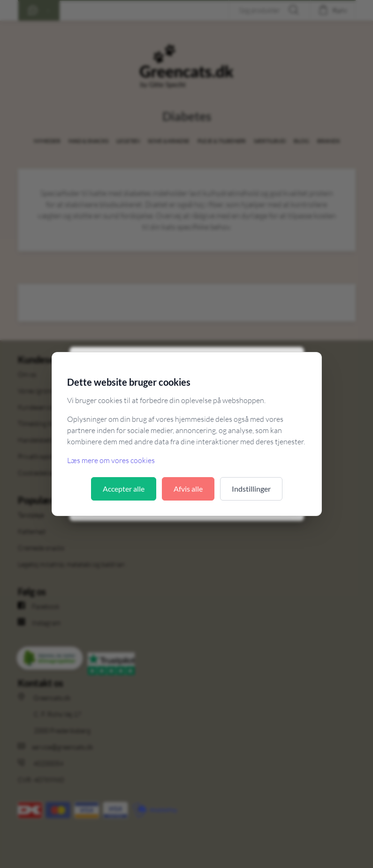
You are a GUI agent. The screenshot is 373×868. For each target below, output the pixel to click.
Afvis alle (188, 489)
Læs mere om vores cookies (111, 460)
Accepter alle (124, 489)
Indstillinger (251, 489)
